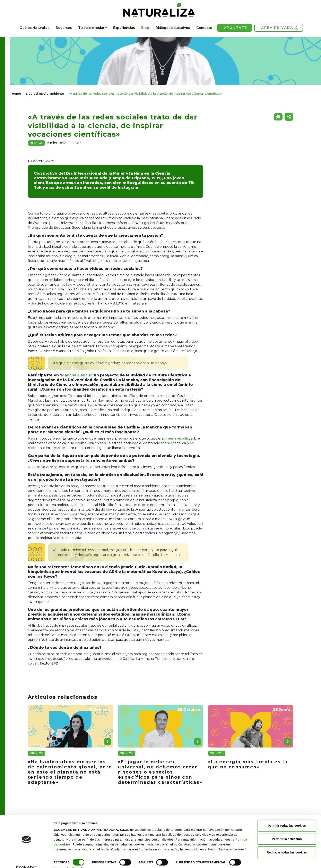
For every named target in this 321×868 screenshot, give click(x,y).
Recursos (64, 28)
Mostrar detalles (66, 860)
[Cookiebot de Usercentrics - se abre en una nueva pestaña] (27, 860)
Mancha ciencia (76, 375)
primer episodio (176, 438)
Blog (145, 28)
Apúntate (236, 28)
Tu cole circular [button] (91, 28)
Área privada (280, 28)
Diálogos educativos (173, 28)
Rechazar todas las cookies (287, 844)
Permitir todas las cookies (287, 817)
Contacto (204, 28)
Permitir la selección (287, 830)
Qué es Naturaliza (35, 28)
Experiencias (124, 28)
